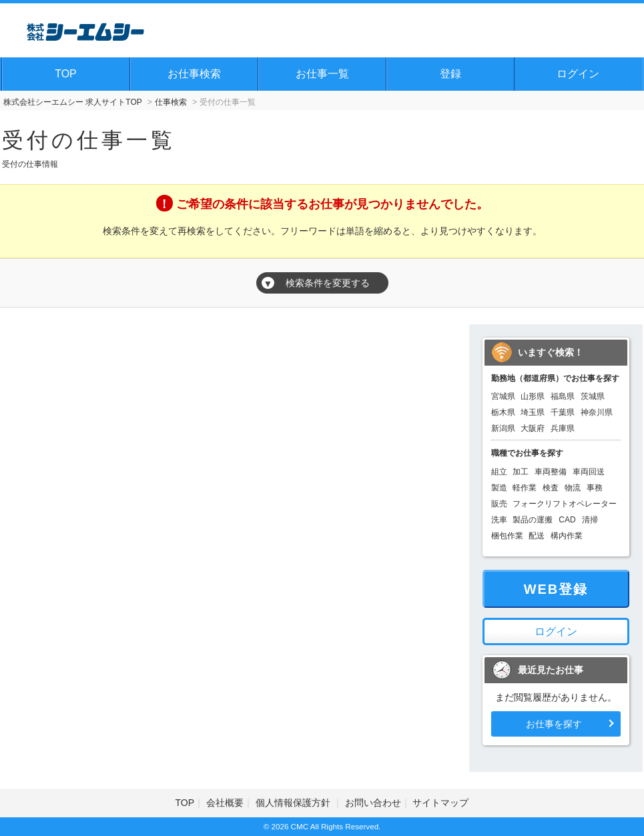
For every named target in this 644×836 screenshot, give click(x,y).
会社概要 (225, 803)
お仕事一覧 (322, 74)
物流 (573, 488)
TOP (66, 74)
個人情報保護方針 (294, 803)
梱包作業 (507, 536)
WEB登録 (556, 589)
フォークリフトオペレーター (565, 504)
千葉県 (563, 412)
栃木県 (503, 412)
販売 (499, 504)
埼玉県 (533, 412)
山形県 (533, 396)
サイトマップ (440, 803)
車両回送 (589, 472)
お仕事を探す (554, 724)
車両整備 (551, 472)
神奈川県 (597, 412)
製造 (499, 488)
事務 (595, 488)
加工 (521, 472)
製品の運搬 (533, 520)
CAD (567, 520)
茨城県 (593, 396)
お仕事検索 (194, 74)
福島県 (563, 396)
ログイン (578, 74)
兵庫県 (563, 428)
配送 (537, 536)
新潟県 (503, 428)
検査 (551, 488)
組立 (499, 472)
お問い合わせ (373, 803)
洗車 (499, 520)
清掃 (590, 520)
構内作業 (567, 536)
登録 (450, 74)
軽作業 (525, 488)
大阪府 (533, 428)
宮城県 (503, 396)
